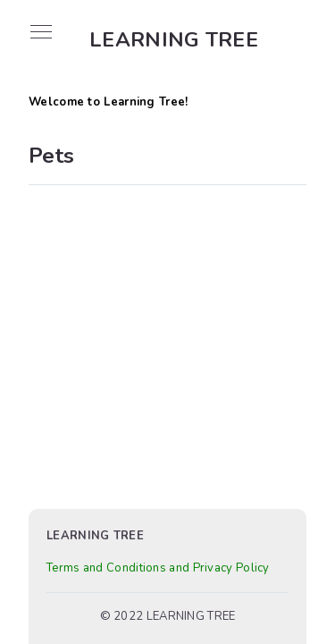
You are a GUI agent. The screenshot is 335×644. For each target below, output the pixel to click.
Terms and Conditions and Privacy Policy (158, 568)
